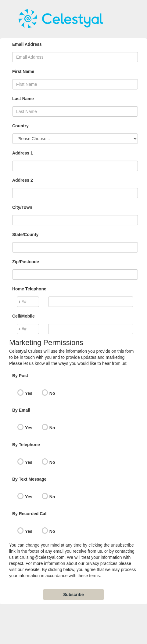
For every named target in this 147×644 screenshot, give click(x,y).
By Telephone (26, 445)
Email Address (27, 44)
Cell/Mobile (23, 316)
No (52, 393)
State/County (25, 235)
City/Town (22, 207)
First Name (23, 71)
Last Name (23, 99)
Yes (29, 393)
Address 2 (23, 180)
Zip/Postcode (26, 262)
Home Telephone (29, 289)
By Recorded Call (30, 514)
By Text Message (29, 479)
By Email (21, 410)
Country (20, 126)
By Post (20, 376)
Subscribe (73, 595)
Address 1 (23, 153)
